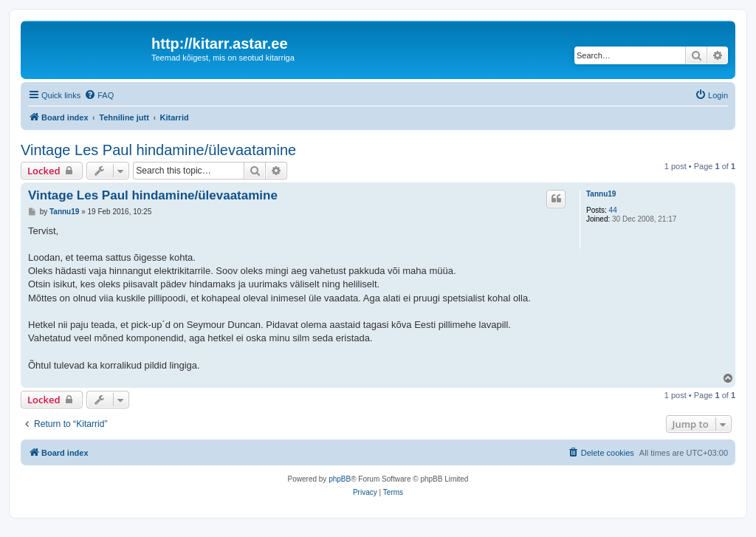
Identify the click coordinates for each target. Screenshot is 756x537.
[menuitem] (99, 95)
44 (613, 210)
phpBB (340, 479)
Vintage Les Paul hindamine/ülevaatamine (158, 150)
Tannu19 (601, 194)
